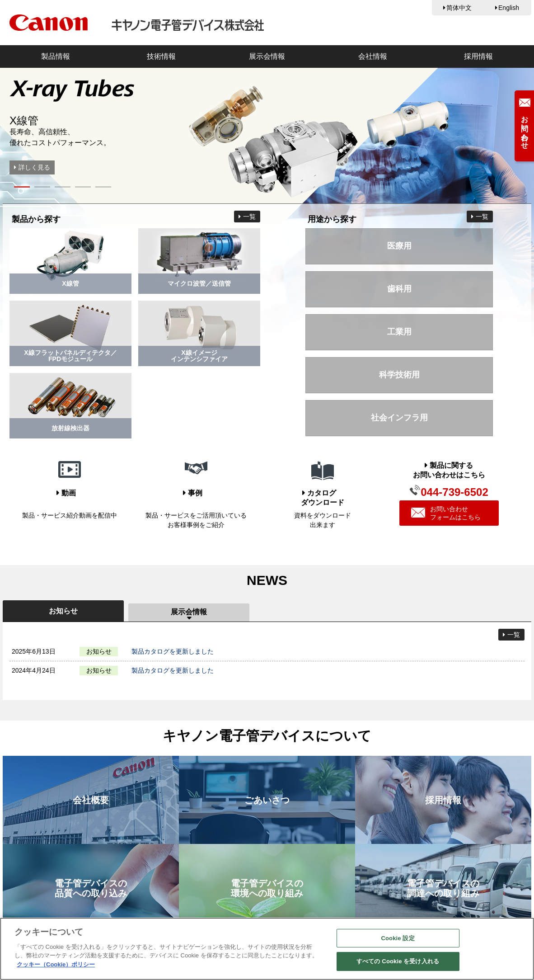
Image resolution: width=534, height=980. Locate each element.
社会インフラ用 (399, 418)
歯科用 (399, 289)
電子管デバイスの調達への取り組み (443, 888)
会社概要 (91, 800)
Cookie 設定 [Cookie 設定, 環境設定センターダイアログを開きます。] (398, 938)
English (509, 8)
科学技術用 (399, 375)
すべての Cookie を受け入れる (398, 961)
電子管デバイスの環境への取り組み (267, 888)
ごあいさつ (267, 800)
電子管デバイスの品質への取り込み (91, 888)
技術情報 (161, 56)
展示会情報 (267, 56)
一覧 (249, 217)
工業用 (399, 332)
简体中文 (459, 8)
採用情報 (478, 56)
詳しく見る (34, 167)
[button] (22, 187)
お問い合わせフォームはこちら (446, 513)
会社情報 (373, 56)
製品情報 (56, 56)
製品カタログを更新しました (173, 651)
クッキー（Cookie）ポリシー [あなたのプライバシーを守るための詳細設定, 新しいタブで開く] (56, 964)
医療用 (399, 246)
